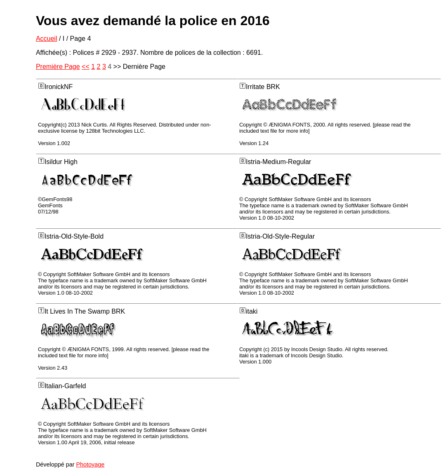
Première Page (58, 67)
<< (86, 67)
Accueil (47, 39)
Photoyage (90, 464)
